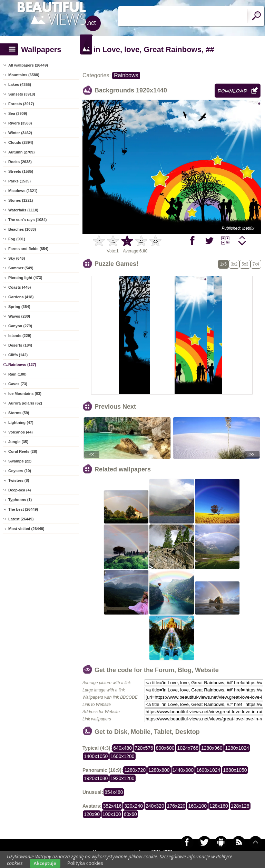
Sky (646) (17, 258)
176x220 (176, 806)
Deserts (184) (20, 345)
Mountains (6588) (24, 75)
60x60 (130, 814)
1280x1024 (237, 748)
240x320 (155, 806)
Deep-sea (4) (19, 490)
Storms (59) (19, 413)
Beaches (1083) (22, 229)
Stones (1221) (21, 200)
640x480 (122, 748)
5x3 (245, 264)
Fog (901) (17, 239)
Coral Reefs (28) (23, 451)
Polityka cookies (85, 863)
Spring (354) (19, 307)
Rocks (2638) (20, 162)
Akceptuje (45, 863)
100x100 (112, 814)
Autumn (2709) (21, 152)
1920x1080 (96, 778)
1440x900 (183, 770)
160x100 (197, 806)
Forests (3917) (21, 104)
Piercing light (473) (25, 278)
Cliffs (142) (18, 355)
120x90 (92, 814)
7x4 (256, 264)
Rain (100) (17, 374)
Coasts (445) (19, 287)
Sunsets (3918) (22, 94)
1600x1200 (122, 756)
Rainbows (126, 75)
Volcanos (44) (21, 432)
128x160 (219, 806)
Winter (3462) (20, 133)
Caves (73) (18, 384)
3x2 (234, 264)
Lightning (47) (21, 422)
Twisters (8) (19, 480)
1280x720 (135, 770)
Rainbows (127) (22, 365)
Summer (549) (21, 268)
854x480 (114, 792)
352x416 (112, 806)
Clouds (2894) (21, 142)
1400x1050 (96, 756)
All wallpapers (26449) (28, 65)
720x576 (144, 748)
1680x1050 (235, 770)
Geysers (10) (20, 471)
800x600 (165, 748)
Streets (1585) (21, 171)
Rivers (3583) (20, 123)
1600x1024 (208, 770)
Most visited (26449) (26, 529)
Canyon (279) (20, 326)
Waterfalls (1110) (23, 210)
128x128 (240, 806)
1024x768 (188, 748)
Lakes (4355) (20, 84)
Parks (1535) (19, 181)
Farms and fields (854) (28, 249)
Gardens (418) (21, 297)
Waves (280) (19, 316)
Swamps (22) (20, 461)
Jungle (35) (18, 442)
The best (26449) (23, 509)
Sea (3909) (18, 113)
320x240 (134, 806)
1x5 (223, 264)
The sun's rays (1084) (27, 220)
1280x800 (159, 770)
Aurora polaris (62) (25, 403)
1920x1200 (122, 778)
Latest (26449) (21, 519)
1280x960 (212, 748)
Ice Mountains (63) (25, 393)
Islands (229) (20, 336)
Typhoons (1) (20, 500)
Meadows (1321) (23, 191)
